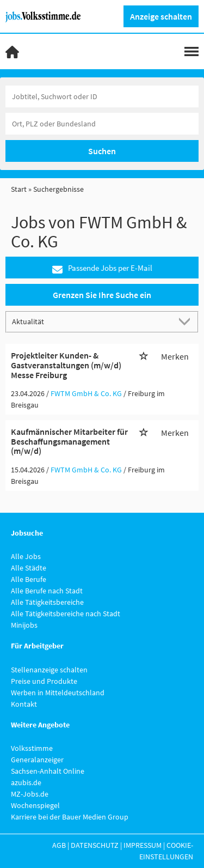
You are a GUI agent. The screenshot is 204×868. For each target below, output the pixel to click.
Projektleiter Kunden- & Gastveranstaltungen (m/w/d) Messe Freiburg (66, 365)
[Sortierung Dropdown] (187, 321)
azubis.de (26, 782)
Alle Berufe (29, 579)
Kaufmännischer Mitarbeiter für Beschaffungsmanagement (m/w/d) (69, 441)
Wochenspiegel (35, 805)
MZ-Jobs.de (30, 794)
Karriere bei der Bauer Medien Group (70, 817)
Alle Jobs (26, 556)
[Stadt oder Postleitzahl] (102, 124)
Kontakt (24, 704)
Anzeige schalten (161, 16)
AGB (59, 845)
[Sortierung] (91, 321)
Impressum (143, 845)
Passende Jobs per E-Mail (102, 268)
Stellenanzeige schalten (49, 670)
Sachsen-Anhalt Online (48, 771)
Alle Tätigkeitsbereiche (47, 602)
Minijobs (24, 625)
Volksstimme (32, 748)
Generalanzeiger (37, 760)
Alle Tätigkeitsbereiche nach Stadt (66, 614)
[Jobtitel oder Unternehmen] (102, 96)
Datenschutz (95, 845)
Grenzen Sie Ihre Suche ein (102, 295)
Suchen (102, 151)
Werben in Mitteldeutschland (58, 693)
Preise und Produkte (44, 681)
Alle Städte (29, 568)
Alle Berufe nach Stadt (47, 591)
